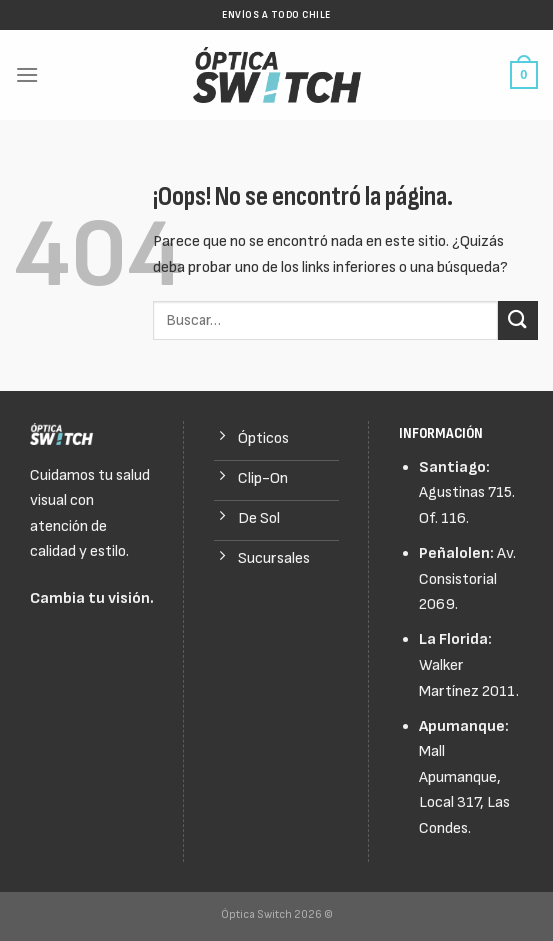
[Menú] (27, 74)
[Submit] (518, 320)
